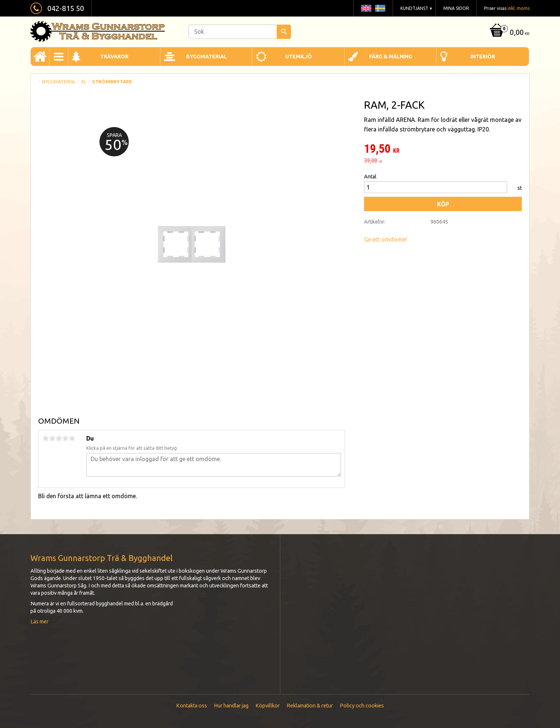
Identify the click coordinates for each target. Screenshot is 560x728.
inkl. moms (519, 8)
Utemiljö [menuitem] (299, 57)
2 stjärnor (52, 438)
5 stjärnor (72, 438)
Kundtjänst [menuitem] (414, 8)
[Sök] (284, 32)
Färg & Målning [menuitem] (391, 57)
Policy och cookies (362, 706)
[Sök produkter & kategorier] (240, 32)
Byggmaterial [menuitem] (206, 57)
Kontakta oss (192, 706)
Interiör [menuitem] (483, 57)
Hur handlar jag (231, 706)
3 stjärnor (59, 438)
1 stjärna (46, 438)
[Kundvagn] (509, 33)
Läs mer (39, 622)
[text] (443, 149)
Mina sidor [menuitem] (456, 8)
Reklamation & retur (310, 706)
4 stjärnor (65, 438)
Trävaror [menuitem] (114, 57)
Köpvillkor (268, 706)
